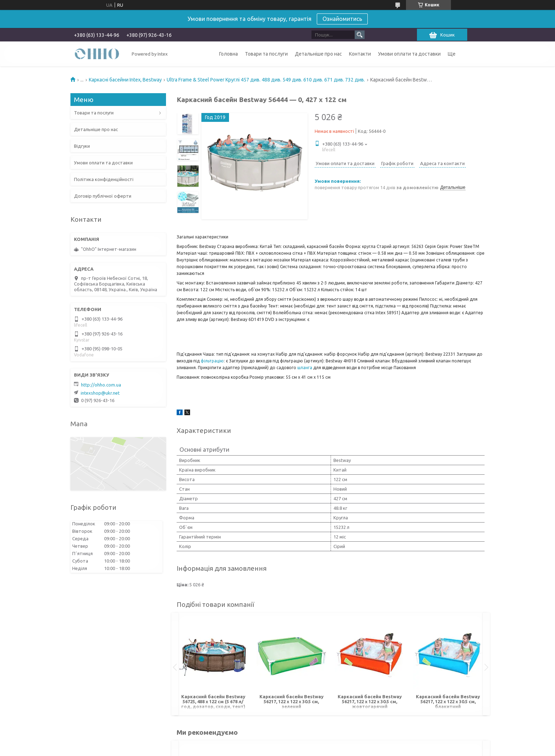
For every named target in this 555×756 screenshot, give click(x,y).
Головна (228, 54)
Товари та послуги (266, 54)
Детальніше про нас (318, 54)
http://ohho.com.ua (101, 385)
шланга (305, 368)
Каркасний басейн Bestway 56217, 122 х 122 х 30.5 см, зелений (291, 701)
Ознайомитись (342, 19)
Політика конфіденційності (104, 179)
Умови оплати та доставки (409, 54)
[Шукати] (360, 35)
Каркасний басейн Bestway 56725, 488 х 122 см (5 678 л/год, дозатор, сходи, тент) (213, 701)
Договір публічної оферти (103, 196)
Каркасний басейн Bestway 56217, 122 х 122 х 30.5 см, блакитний (448, 701)
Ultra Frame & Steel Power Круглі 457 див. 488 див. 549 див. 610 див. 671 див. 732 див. (266, 80)
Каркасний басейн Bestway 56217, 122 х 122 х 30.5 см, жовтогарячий (370, 701)
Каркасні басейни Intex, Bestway (125, 80)
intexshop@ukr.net (100, 393)
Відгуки (82, 146)
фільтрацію (212, 361)
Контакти (360, 54)
